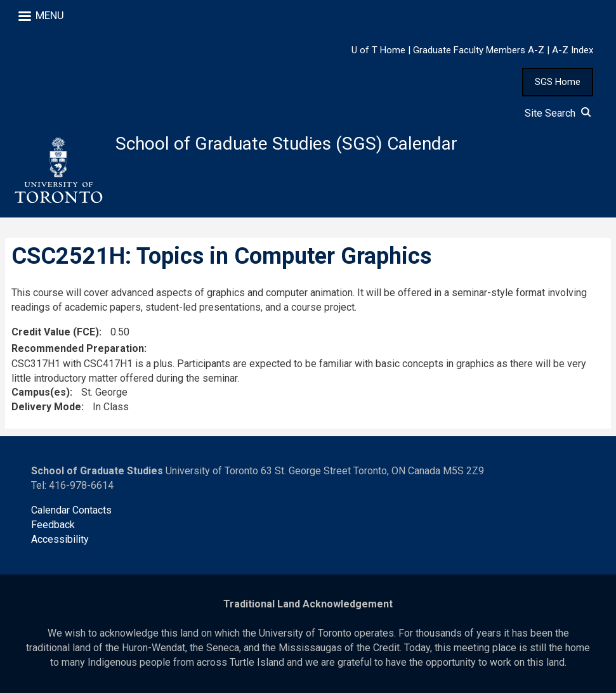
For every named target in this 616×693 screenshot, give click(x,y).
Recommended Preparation (78, 348)
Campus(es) (41, 392)
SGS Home (558, 82)
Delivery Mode (46, 407)
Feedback (53, 525)
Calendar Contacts (71, 510)
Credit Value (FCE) (55, 332)
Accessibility (60, 539)
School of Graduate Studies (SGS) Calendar (286, 144)
